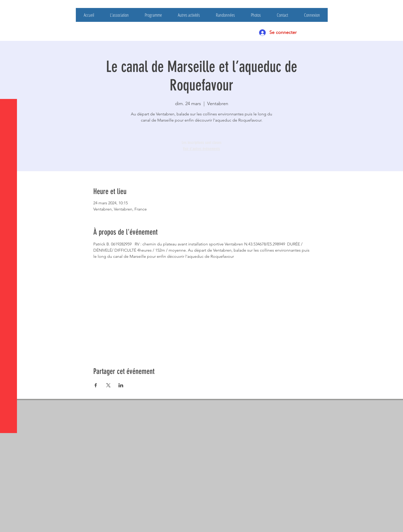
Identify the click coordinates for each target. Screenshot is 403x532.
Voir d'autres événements (201, 149)
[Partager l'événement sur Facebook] (96, 385)
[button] (9, 8)
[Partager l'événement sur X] (108, 385)
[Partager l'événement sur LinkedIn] (121, 385)
